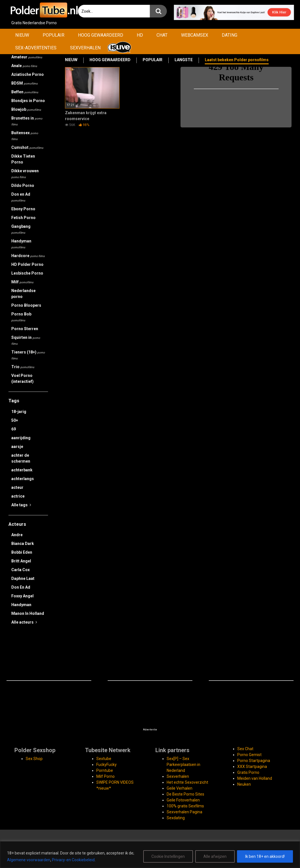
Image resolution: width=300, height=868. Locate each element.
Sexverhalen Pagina (184, 812)
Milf (22, 282)
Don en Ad (21, 197)
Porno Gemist (249, 755)
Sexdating (176, 818)
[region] (150, 855)
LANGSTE (184, 60)
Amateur (27, 57)
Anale (24, 66)
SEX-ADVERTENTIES (36, 48)
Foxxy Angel (22, 596)
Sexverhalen (178, 776)
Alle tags (21, 505)
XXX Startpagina (252, 767)
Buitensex (25, 136)
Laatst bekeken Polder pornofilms (237, 60)
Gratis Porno (248, 772)
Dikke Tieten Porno (23, 159)
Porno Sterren (25, 329)
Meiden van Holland (255, 778)
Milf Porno (106, 776)
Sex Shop (34, 759)
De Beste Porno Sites (185, 794)
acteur (17, 487)
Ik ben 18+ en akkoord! (265, 856)
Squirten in (26, 340)
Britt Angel (21, 561)
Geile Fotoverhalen (183, 800)
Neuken (244, 784)
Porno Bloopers (26, 305)
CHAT (162, 35)
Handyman (21, 244)
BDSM (24, 83)
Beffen (25, 92)
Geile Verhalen (180, 788)
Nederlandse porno (23, 294)
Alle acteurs (24, 622)
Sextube (104, 759)
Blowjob (26, 109)
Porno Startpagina (254, 761)
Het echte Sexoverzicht (187, 782)
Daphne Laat (23, 578)
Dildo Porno (23, 185)
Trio (23, 367)
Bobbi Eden (22, 552)
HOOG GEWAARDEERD (101, 35)
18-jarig (19, 412)
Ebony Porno (23, 209)
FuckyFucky (106, 765)
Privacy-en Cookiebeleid (73, 860)
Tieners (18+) (28, 355)
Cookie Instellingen (168, 856)
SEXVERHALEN (85, 48)
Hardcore (28, 256)
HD (140, 35)
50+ (15, 420)
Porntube (105, 770)
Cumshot (27, 147)
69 (14, 429)
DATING (230, 35)
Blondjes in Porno (28, 101)
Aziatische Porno (28, 74)
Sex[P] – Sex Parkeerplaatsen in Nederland (183, 765)
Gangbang (21, 229)
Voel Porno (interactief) (22, 378)
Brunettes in (27, 121)
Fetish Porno (23, 218)
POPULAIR (54, 35)
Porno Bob (21, 317)
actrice (18, 496)
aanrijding (21, 438)
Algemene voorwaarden (29, 860)
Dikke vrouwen (25, 174)
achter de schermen (21, 458)
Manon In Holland (28, 613)
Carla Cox (20, 570)
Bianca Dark (23, 544)
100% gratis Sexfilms (185, 806)
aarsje (17, 447)
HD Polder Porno (27, 264)
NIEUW (22, 35)
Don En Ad (21, 587)
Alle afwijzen (215, 856)
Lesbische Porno (27, 273)
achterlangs (23, 479)
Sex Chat (245, 749)
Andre (17, 535)
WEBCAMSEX (195, 35)
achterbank (22, 470)
